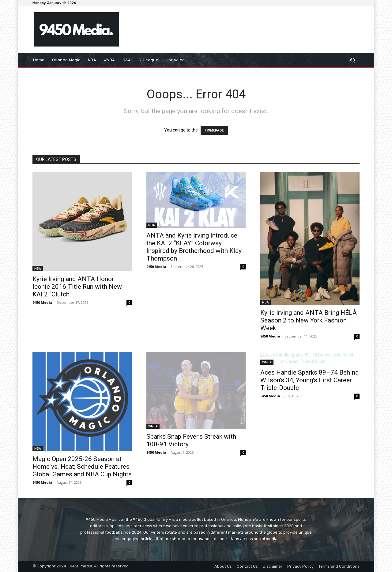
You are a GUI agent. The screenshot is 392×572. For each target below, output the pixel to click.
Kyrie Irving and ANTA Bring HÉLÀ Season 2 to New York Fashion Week (309, 320)
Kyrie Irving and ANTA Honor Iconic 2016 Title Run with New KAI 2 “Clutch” (77, 287)
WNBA (153, 426)
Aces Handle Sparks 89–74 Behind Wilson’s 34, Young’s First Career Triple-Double (310, 380)
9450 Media (42, 302)
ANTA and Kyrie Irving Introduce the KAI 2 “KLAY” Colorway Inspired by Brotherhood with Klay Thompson (194, 247)
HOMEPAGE (214, 130)
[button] (352, 60)
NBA (38, 269)
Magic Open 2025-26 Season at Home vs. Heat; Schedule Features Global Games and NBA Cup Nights (82, 467)
